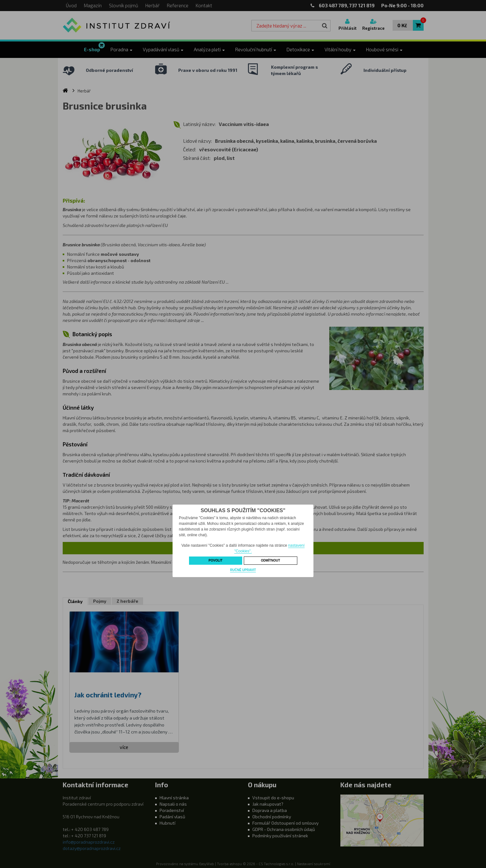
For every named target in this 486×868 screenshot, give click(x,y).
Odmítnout (271, 560)
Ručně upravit (243, 570)
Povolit (216, 560)
